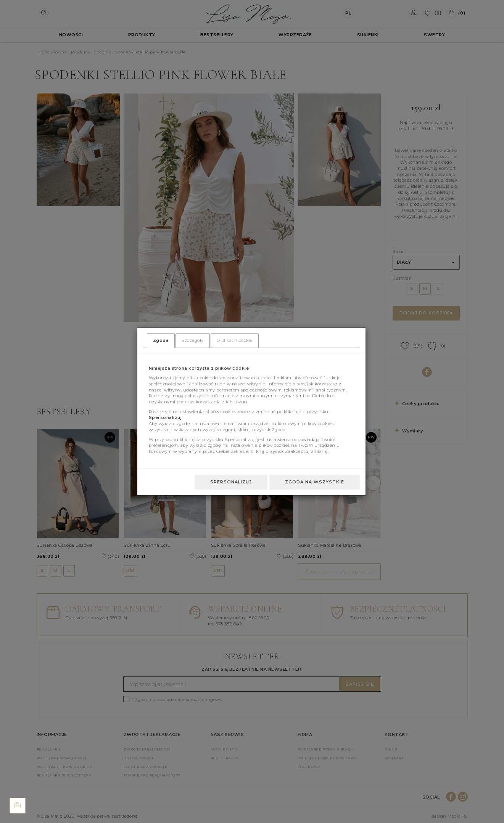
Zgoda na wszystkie (315, 482)
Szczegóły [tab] (193, 340)
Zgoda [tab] (161, 340)
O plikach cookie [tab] (235, 340)
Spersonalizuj (231, 482)
